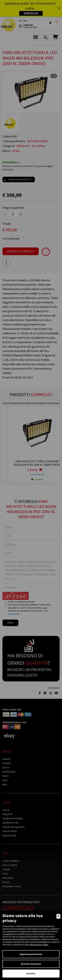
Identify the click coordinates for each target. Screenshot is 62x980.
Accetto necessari (31, 964)
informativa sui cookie (39, 945)
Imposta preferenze (31, 954)
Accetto (31, 973)
